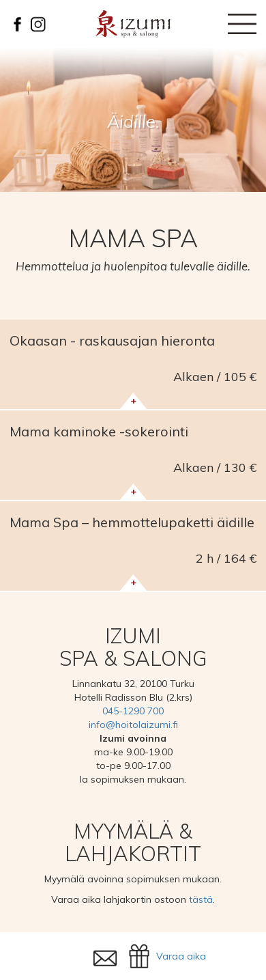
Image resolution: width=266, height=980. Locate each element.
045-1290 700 (133, 711)
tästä (201, 899)
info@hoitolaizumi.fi (133, 725)
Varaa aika (181, 956)
